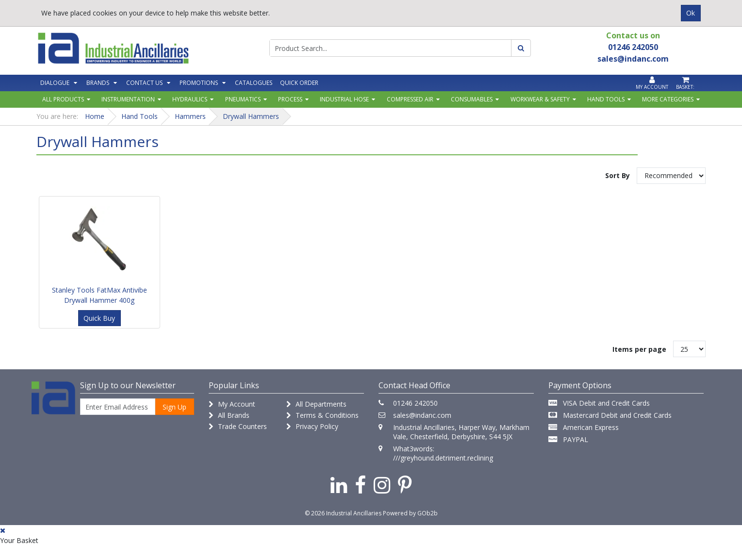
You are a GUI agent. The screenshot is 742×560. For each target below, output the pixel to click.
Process (290, 99)
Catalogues (254, 83)
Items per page (639, 349)
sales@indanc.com (422, 415)
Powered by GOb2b (410, 513)
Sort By (618, 175)
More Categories (668, 99)
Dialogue (55, 83)
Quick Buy (99, 318)
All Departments (316, 404)
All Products (63, 99)
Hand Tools (606, 99)
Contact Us (144, 83)
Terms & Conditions (322, 415)
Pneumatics (243, 99)
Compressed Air (410, 99)
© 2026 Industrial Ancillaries (343, 513)
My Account (232, 404)
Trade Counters (238, 426)
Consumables (472, 99)
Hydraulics (190, 99)
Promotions (199, 83)
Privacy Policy (312, 426)
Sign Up (174, 407)
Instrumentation (128, 99)
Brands (98, 83)
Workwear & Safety (540, 99)
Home (95, 116)
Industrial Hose (344, 99)
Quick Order (299, 83)
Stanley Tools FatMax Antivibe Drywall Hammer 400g (99, 295)
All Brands (229, 415)
